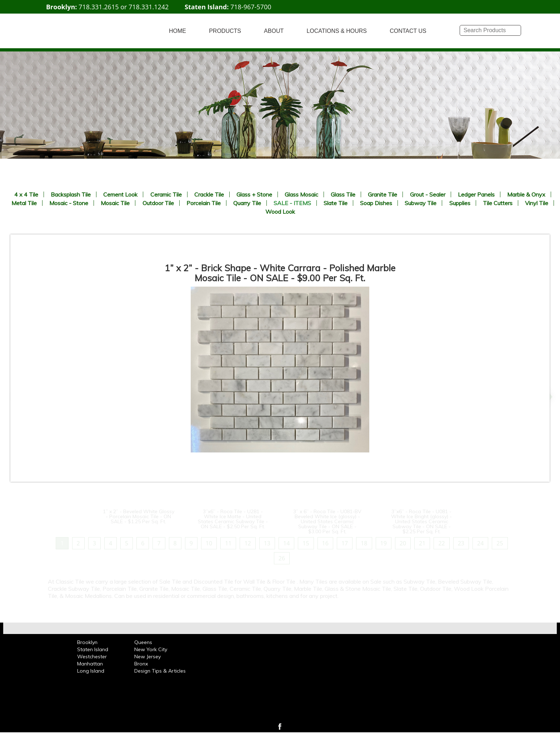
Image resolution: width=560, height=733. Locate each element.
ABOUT (274, 31)
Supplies (460, 203)
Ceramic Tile (166, 194)
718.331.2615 (99, 7)
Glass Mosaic (301, 194)
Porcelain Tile (204, 203)
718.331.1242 (149, 7)
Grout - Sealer (428, 194)
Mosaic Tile (115, 203)
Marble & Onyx (526, 194)
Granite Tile (382, 194)
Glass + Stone (254, 194)
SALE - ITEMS (292, 203)
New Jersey (147, 657)
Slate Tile (336, 203)
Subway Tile (421, 203)
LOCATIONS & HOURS (337, 31)
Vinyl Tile (537, 203)
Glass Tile (343, 194)
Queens (143, 642)
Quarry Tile (247, 203)
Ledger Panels (476, 194)
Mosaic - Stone (69, 203)
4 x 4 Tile (26, 194)
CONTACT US (408, 31)
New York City (151, 649)
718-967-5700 (251, 7)
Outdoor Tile (158, 203)
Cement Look (120, 194)
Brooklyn (87, 642)
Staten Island (93, 649)
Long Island (91, 671)
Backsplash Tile (71, 194)
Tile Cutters (498, 203)
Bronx (141, 664)
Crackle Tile (209, 194)
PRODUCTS (225, 31)
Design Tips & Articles (160, 671)
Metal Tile (24, 203)
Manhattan (90, 664)
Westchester (92, 657)
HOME (177, 31)
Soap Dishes (376, 203)
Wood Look (280, 212)
